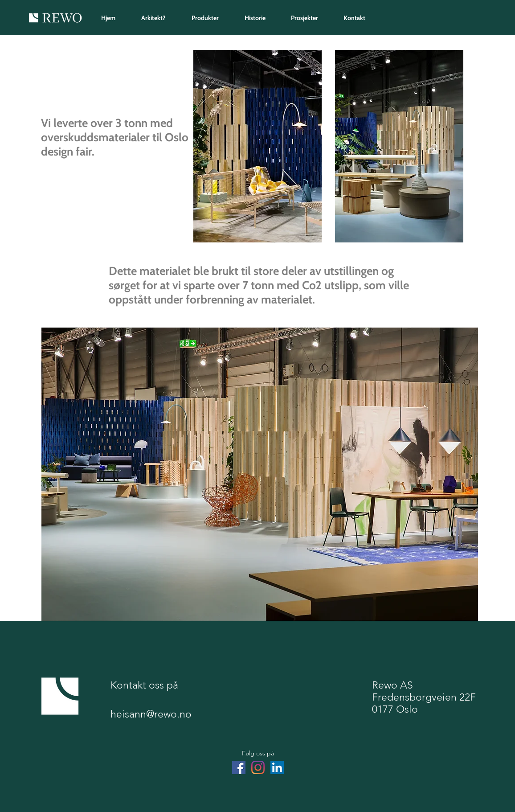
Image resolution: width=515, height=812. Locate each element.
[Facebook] (239, 767)
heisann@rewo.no (151, 714)
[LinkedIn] (277, 767)
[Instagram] (258, 767)
